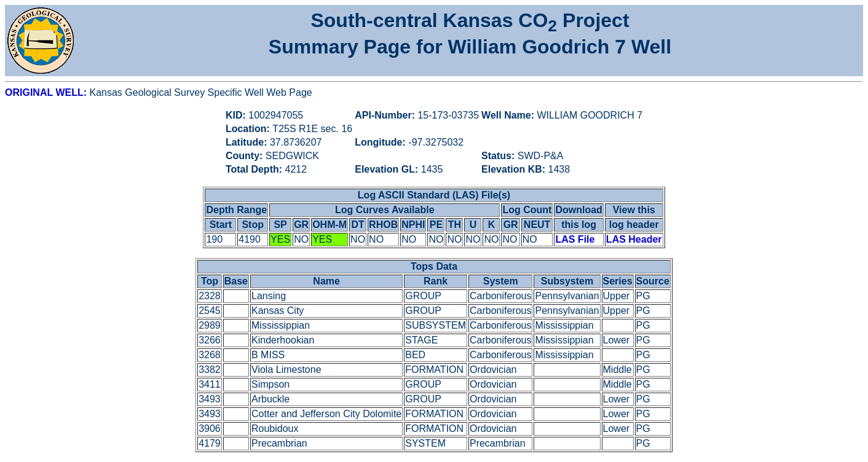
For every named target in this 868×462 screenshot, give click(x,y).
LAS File (575, 239)
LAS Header (634, 239)
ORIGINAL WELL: (47, 92)
